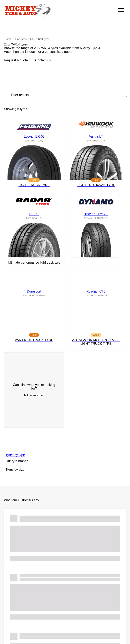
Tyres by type (15, 455)
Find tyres (21, 39)
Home (8, 39)
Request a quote (16, 60)
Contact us (43, 60)
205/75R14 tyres (40, 39)
